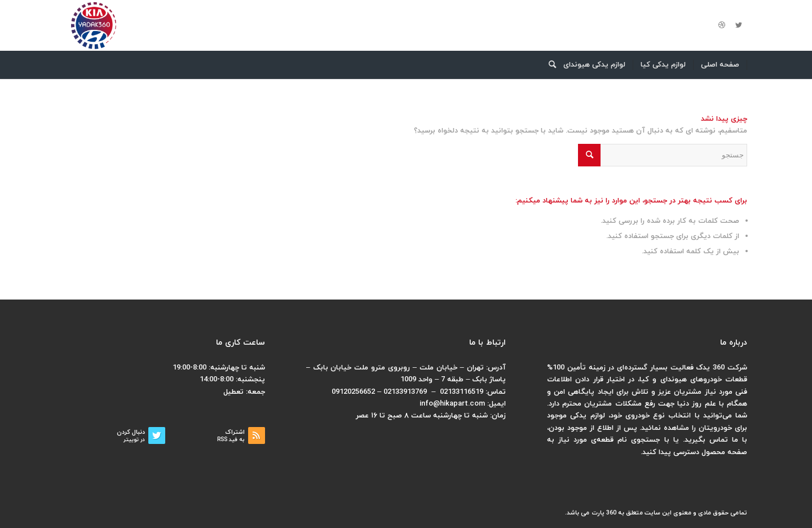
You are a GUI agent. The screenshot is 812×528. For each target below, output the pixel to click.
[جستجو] (549, 65)
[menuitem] (720, 65)
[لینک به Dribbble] (722, 25)
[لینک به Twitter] (739, 25)
